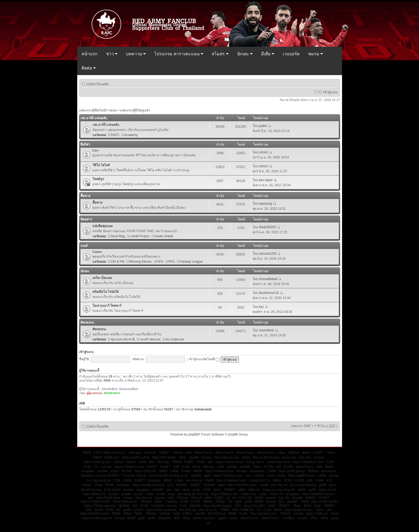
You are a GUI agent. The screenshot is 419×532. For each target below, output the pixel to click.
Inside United (164, 236)
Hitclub (178, 453)
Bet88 (98, 510)
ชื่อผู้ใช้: (84, 359)
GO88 (259, 498)
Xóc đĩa (284, 498)
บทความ (136, 54)
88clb (307, 506)
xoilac (263, 494)
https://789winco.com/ (308, 462)
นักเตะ (245, 54)
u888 (242, 490)
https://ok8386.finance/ (318, 494)
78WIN (176, 462)
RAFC (115, 135)
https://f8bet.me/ (94, 494)
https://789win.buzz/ (230, 462)
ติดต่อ (89, 68)
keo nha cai (144, 498)
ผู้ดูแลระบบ (94, 393)
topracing (265, 204)
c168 (220, 467)
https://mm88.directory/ (149, 485)
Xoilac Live (249, 494)
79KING (146, 502)
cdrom (263, 152)
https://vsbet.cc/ (115, 453)
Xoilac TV (277, 494)
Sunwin (319, 457)
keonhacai (257, 471)
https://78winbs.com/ (228, 476)
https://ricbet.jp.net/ (97, 462)
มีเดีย (267, 54)
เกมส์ (84, 246)
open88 (292, 502)
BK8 (89, 510)
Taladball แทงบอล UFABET (100, 476)
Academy (131, 135)
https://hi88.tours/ (125, 502)
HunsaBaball (268, 279)
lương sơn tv (255, 462)
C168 (267, 510)
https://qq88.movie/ (301, 476)
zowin (115, 471)
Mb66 (278, 510)
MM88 (198, 471)
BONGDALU (217, 514)
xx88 (317, 506)
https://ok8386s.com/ (242, 485)
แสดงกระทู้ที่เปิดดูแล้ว (135, 110)
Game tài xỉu (327, 490)
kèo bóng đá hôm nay (193, 494)
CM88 (174, 471)
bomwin (242, 471)
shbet (272, 506)
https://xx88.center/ (325, 502)
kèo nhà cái (194, 480)
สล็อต (282, 453)
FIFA (160, 262)
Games (97, 252)
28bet (158, 502)
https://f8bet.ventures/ (161, 510)
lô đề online (112, 490)
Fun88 (186, 471)
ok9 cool (150, 453)
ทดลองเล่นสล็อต (204, 518)
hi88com (254, 490)
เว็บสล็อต (288, 518)
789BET (164, 453)
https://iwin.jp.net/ (227, 457)
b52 (281, 502)
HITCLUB (245, 498)
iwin (169, 490)
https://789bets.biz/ (225, 494)
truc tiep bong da (98, 480)
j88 (118, 510)
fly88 (238, 502)
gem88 (194, 457)
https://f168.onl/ (145, 471)
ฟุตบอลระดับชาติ (123, 339)
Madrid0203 (267, 227)
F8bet (201, 462)
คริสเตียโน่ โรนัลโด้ (106, 292)
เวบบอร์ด (291, 54)
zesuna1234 (268, 254)
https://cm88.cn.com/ (96, 502)
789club (294, 453)
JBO (238, 506)
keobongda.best (278, 462)
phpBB (193, 434)
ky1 (261, 307)
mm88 (160, 494)
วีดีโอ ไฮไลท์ (101, 165)
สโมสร (220, 54)
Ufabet (87, 485)
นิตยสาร (86, 219)
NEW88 (182, 485)
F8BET (189, 462)
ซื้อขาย (85, 196)
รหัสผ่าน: (138, 359)
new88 (200, 514)
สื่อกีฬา (85, 145)
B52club (163, 462)
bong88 (297, 498)
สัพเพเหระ (87, 323)
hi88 (189, 453)
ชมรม (315, 54)
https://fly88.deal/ (108, 498)
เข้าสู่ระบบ (329, 92)
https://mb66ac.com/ (219, 471)
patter (263, 126)
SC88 (196, 467)
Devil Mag (118, 236)
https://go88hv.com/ (135, 457)
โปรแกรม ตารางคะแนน (179, 54)
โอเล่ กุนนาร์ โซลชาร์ (107, 306)
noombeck (266, 330)
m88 (309, 480)
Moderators (112, 393)
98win (306, 453)
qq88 (207, 476)
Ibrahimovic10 (269, 293)
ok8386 (232, 467)
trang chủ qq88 (254, 506)
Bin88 (131, 518)
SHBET (318, 453)
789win (220, 502)
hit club (127, 471)
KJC (330, 480)
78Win (225, 510)
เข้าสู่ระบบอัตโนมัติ (204, 359)
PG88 (110, 510)
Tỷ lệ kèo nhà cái (134, 476)
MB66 (87, 453)
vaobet (333, 476)
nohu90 (259, 476)
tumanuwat (203, 409)
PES (172, 262)
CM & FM (117, 262)
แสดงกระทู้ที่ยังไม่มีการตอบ (98, 110)
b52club (208, 467)
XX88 (207, 490)
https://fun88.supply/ (218, 506)
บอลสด (302, 518)
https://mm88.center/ (95, 514)
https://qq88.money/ (299, 510)
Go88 (142, 462)
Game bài (289, 457)
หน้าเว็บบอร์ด (99, 84)
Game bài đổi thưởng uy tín (168, 476)
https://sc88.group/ (292, 471)
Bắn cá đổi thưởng (266, 457)
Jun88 (264, 485)
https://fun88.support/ (97, 518)
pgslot (222, 518)
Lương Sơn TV (259, 480)
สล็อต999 (164, 518)
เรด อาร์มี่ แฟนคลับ (94, 118)
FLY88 (268, 467)
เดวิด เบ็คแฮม (102, 278)
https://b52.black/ (164, 457)
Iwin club (305, 457)
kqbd (221, 485)
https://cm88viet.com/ (231, 480)
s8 (228, 498)
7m (96, 467)
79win (334, 514)
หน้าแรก (90, 54)
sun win (106, 467)
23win (98, 485)
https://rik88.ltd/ (243, 510)
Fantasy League (191, 262)
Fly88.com (112, 457)
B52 (152, 462)
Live (96, 150)
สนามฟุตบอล (175, 339)
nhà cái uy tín (208, 510)
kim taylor (266, 180)
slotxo (233, 518)
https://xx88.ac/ (317, 514)
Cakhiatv (171, 502)
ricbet (271, 476)
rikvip (183, 457)
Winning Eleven (140, 262)
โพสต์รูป (98, 179)
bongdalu (88, 471)
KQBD (219, 498)
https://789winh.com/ (129, 467)
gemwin (102, 471)
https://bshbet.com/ (263, 514)
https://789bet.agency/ (100, 506)
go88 (322, 485)
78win (330, 453)
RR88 (110, 485)
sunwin (206, 457)
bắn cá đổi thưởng (303, 485)
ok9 (210, 462)
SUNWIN (158, 506)
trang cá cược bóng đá (279, 490)
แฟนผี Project (140, 236)
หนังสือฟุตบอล (102, 226)
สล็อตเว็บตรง (203, 453)
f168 (176, 467)
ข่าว (112, 54)
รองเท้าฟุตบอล (150, 339)
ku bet (138, 494)
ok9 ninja (135, 453)
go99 (312, 490)
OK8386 (209, 485)
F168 (97, 453)
